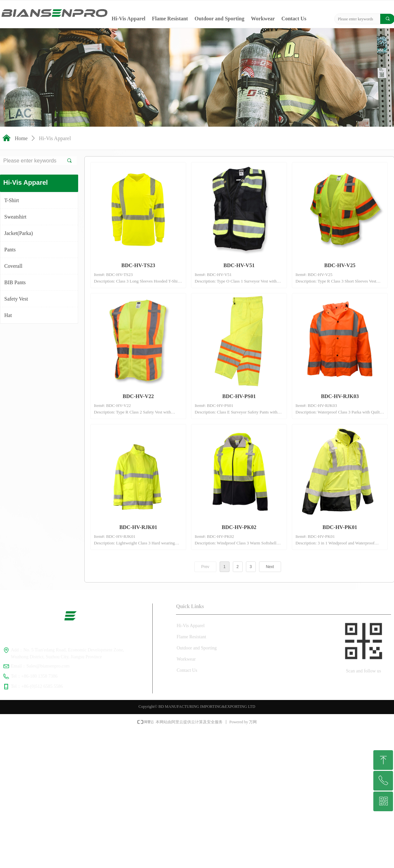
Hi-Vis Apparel (55, 138)
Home (21, 138)
